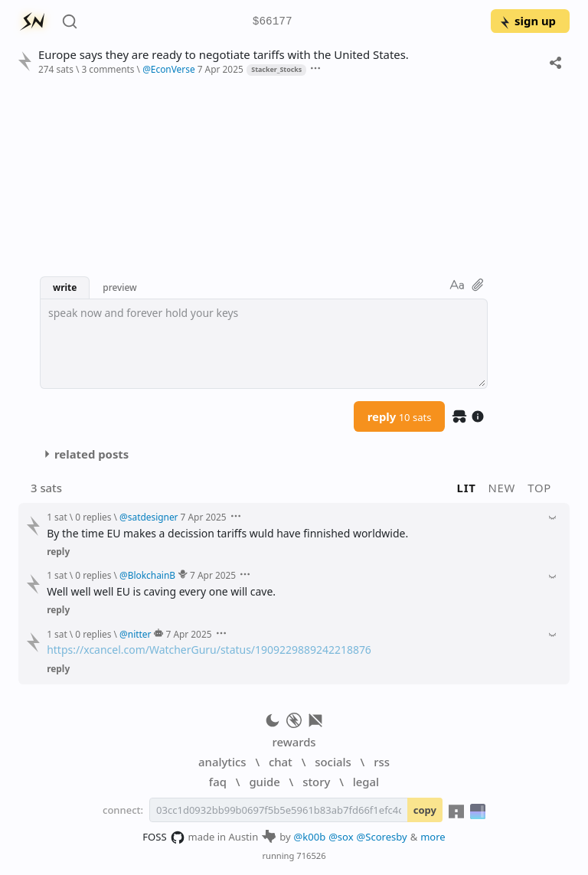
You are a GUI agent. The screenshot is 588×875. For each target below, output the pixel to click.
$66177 (273, 22)
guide (264, 782)
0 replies (93, 517)
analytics (222, 762)
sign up (527, 21)
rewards (294, 742)
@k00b (310, 837)
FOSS (163, 837)
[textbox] (264, 344)
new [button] (502, 488)
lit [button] (467, 488)
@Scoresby (382, 837)
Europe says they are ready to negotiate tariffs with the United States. (224, 55)
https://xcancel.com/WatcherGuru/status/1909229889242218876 (209, 650)
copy (425, 810)
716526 (311, 855)
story (316, 782)
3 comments (108, 69)
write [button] (65, 287)
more (433, 837)
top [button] (539, 488)
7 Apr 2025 (220, 69)
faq (218, 782)
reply (400, 416)
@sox (341, 837)
